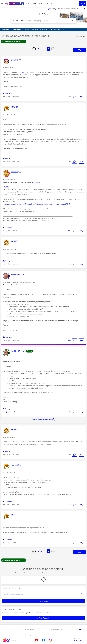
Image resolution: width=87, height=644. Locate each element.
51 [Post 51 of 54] (6, 412)
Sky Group (28, 635)
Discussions (31, 4)
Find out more (36, 182)
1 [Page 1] (38, 49)
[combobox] (48, 21)
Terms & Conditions (56, 629)
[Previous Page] (34, 49)
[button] (83, 59)
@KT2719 (25, 72)
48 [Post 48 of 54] (6, 231)
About (53, 4)
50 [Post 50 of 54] (6, 340)
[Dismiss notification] (84, 9)
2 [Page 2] (42, 49)
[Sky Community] (14, 3)
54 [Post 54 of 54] (6, 543)
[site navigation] (2, 4)
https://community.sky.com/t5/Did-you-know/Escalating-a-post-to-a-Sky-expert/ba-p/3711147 (37, 204)
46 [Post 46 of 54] (6, 97)
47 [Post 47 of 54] (6, 161)
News (41, 4)
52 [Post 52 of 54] (6, 454)
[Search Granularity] (17, 21)
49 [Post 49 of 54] (6, 264)
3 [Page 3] (45, 49)
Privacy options (30, 629)
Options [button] (79, 37)
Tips (47, 4)
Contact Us (58, 633)
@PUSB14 (6, 187)
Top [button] (83, 629)
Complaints (29, 633)
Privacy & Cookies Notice (32, 631)
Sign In (83, 4)
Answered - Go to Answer (14, 41)
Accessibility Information (55, 631)
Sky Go (43, 13)
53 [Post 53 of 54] (6, 505)
